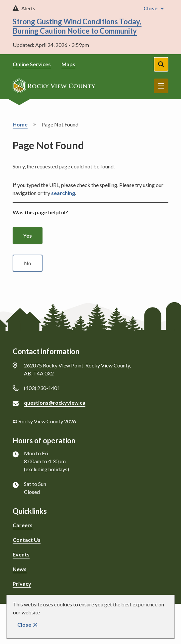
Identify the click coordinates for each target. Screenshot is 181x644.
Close (24, 625)
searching (63, 193)
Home (20, 124)
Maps (68, 64)
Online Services (32, 64)
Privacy (22, 584)
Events (21, 554)
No (28, 263)
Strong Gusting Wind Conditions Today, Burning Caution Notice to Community (77, 26)
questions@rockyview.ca (55, 403)
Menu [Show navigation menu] (161, 86)
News (20, 569)
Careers (23, 525)
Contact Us (27, 540)
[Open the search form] (161, 64)
